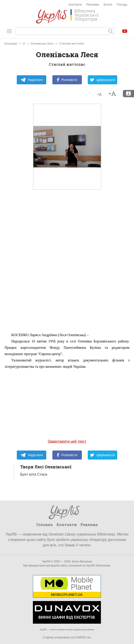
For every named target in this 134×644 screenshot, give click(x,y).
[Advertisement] (67, 262)
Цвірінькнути (102, 80)
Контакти (75, 5)
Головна (44, 525)
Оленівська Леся (42, 44)
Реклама (93, 5)
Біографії (11, 44)
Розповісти (67, 80)
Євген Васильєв (82, 561)
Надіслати (32, 80)
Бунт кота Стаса (34, 474)
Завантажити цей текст (67, 441)
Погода (122, 5)
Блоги (108, 5)
